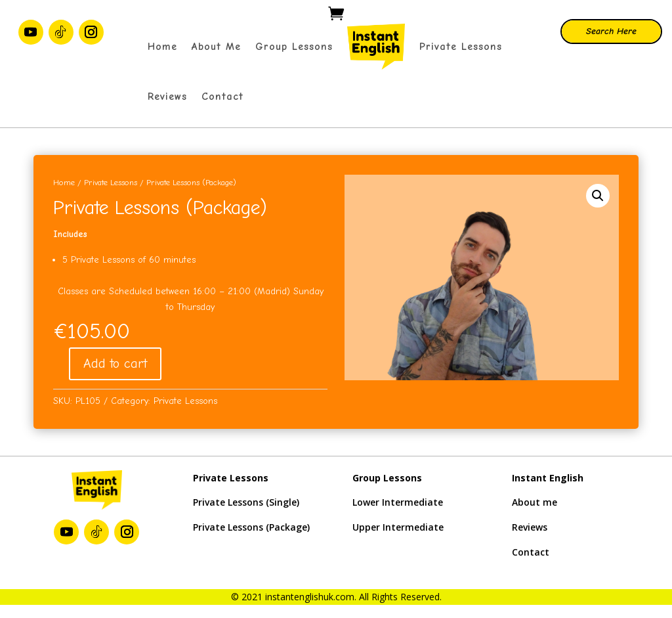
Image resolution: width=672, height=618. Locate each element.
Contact (222, 97)
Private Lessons (461, 47)
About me (535, 502)
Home (162, 47)
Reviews (167, 97)
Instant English (548, 478)
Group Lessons (294, 47)
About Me (216, 47)
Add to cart (115, 364)
